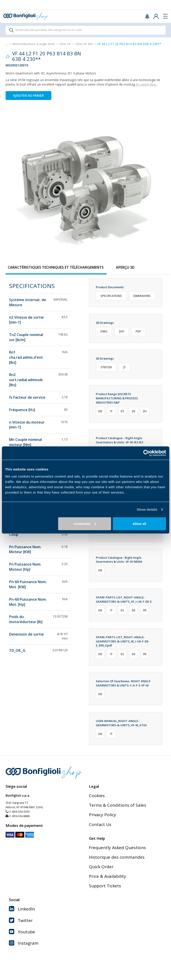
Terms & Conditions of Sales (118, 805)
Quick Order (101, 867)
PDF (138, 331)
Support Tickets (105, 886)
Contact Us (100, 824)
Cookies (97, 796)
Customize (85, 523)
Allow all (139, 523)
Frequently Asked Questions (117, 848)
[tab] (56, 267)
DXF (122, 331)
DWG (104, 331)
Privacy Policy (103, 815)
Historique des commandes (117, 857)
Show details (147, 509)
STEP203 (106, 367)
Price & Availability (108, 876)
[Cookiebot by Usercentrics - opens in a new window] (146, 453)
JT (125, 367)
